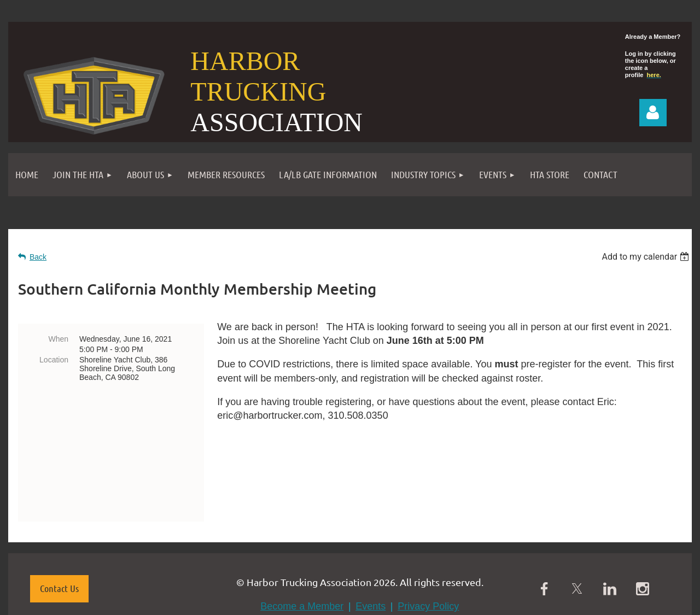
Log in (653, 113)
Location (54, 360)
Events (371, 542)
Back (38, 257)
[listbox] (647, 257)
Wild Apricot (554, 601)
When (58, 339)
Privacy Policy (428, 542)
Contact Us (59, 524)
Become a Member (302, 542)
